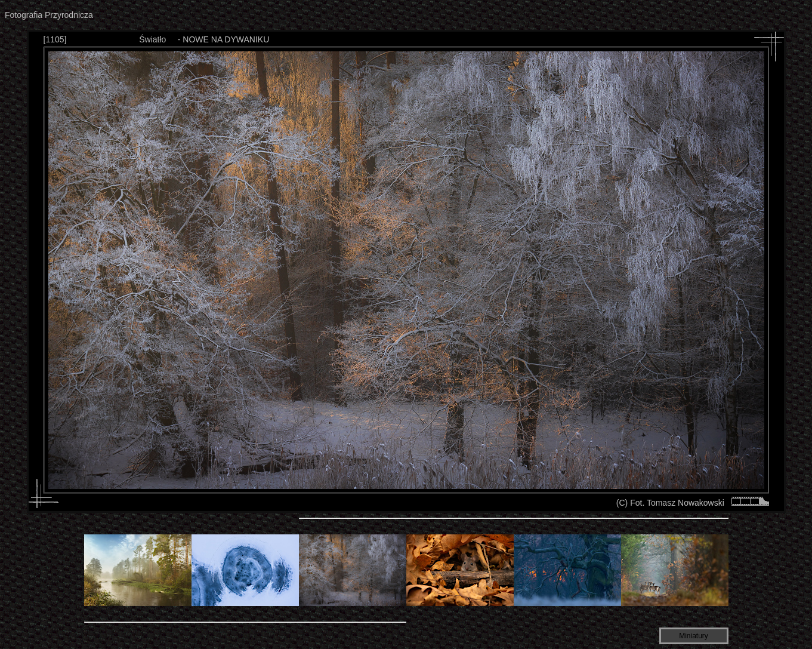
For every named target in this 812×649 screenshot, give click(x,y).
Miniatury (694, 636)
